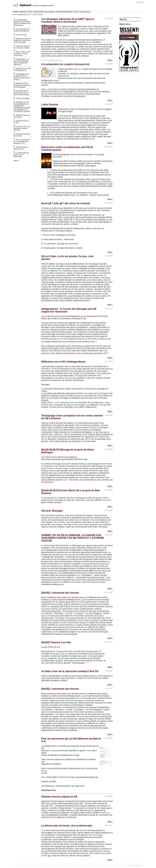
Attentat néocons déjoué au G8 (21, 148)
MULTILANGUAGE (82, 12)
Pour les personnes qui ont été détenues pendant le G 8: (22, 141)
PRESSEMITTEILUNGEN (44, 12)
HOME (15, 12)
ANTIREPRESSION (64, 12)
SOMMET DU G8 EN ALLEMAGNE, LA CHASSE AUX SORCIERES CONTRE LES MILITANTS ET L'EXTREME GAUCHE (22, 107)
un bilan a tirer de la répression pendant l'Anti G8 (22, 128)
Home (14, 15)
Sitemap (140, 2)
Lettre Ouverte (21, 35)
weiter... (110, 60)
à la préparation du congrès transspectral (22, 30)
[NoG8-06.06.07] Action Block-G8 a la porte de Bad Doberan (22, 93)
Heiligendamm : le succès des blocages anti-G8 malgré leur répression (21, 62)
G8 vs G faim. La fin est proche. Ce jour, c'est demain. (22, 53)
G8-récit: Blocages (23, 98)
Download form (49, 790)
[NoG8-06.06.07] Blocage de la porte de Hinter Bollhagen (22, 85)
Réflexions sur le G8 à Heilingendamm (22, 69)
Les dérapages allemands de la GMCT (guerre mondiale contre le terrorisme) (22, 22)
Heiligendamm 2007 (24, 15)
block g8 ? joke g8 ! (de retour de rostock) (22, 47)
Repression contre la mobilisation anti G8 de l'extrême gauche (22, 40)
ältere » (17, 161)
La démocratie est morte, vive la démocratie (21, 155)
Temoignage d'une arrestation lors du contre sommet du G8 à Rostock (22, 77)
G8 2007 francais (37, 15)
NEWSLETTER (26, 12)
